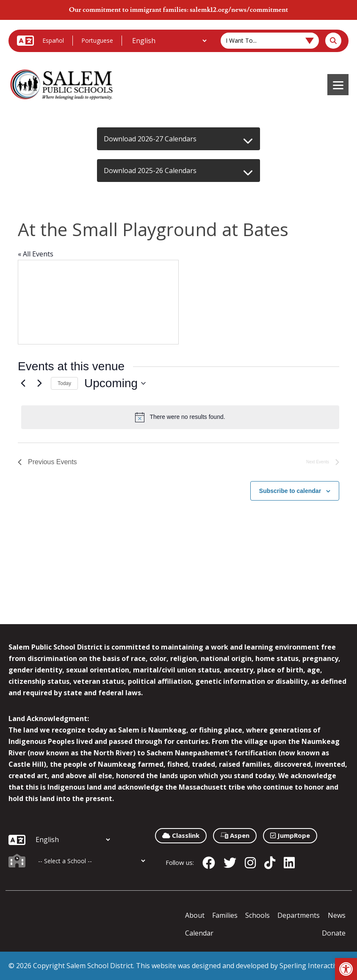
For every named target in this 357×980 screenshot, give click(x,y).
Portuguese (97, 40)
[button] (346, 969)
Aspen (235, 835)
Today (64, 383)
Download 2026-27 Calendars (150, 139)
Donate (334, 933)
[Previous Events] (23, 383)
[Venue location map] (98, 302)
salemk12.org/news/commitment (239, 10)
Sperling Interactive (311, 966)
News (337, 915)
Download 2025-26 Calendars (150, 171)
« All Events (36, 254)
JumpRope (290, 835)
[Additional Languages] (169, 41)
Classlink (181, 835)
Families (225, 915)
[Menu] (338, 85)
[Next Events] (39, 383)
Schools (257, 915)
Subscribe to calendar (290, 491)
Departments (299, 915)
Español (53, 40)
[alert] (180, 417)
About (195, 915)
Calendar (199, 933)
